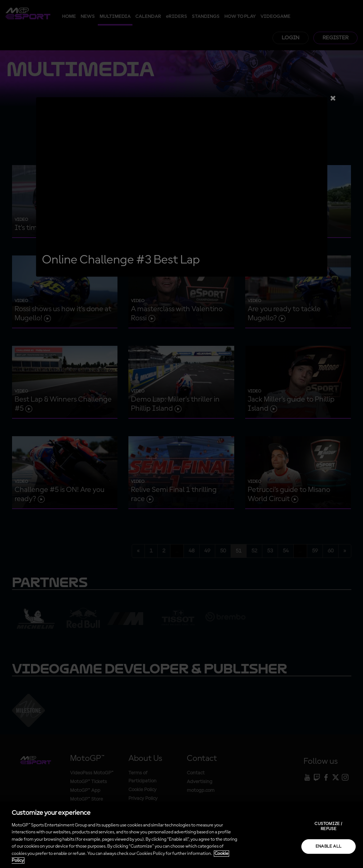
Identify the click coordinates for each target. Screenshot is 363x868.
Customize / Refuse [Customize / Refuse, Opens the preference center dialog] (328, 826)
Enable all (329, 847)
